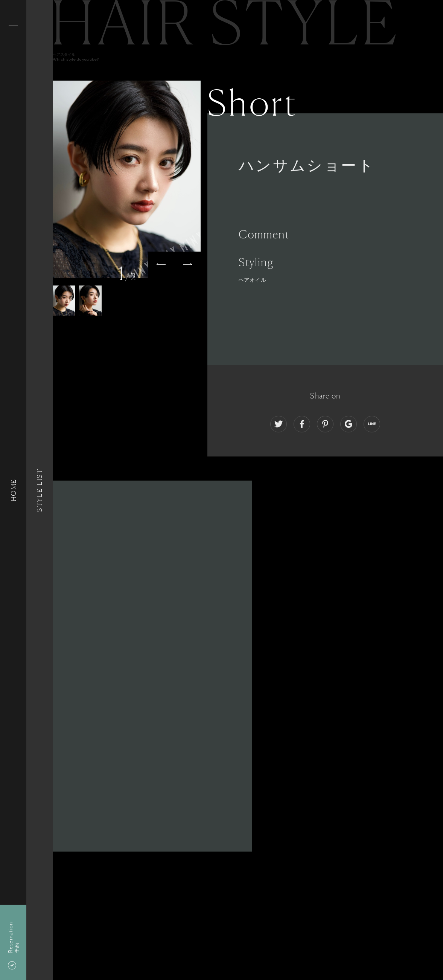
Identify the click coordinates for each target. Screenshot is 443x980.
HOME (13, 490)
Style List (40, 490)
